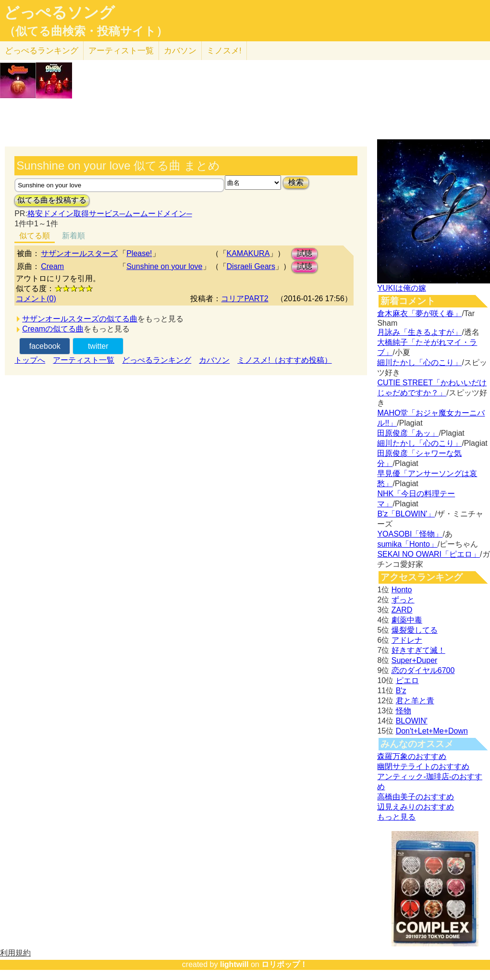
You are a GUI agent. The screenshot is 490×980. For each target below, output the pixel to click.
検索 (296, 182)
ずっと (403, 600)
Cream (52, 266)
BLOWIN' (412, 721)
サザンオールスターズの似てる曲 (80, 319)
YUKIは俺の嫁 (401, 288)
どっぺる (42, 51)
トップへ (30, 360)
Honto (402, 590)
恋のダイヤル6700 (423, 670)
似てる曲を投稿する (52, 200)
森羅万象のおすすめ (412, 756)
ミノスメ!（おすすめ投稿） (284, 360)
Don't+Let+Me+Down (432, 731)
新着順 (73, 236)
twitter (98, 346)
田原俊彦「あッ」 (408, 433)
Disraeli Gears (251, 266)
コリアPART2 (245, 299)
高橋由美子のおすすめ (416, 797)
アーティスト (121, 51)
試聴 (305, 253)
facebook (45, 346)
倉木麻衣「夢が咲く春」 (419, 313)
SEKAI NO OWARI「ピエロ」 (429, 554)
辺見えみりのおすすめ (416, 807)
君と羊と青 (415, 701)
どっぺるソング (59, 12)
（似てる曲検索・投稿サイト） (86, 31)
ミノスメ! (224, 51)
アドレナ (407, 640)
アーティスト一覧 (84, 360)
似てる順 (35, 236)
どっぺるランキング (157, 360)
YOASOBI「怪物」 (410, 534)
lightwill (234, 964)
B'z (401, 691)
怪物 (404, 711)
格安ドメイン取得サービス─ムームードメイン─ (110, 214)
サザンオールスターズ (79, 253)
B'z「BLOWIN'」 (406, 514)
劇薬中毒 (407, 620)
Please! (139, 253)
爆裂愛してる (415, 630)
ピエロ (407, 680)
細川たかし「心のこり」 (419, 362)
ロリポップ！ (284, 964)
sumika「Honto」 (407, 544)
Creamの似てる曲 (53, 329)
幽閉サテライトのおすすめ (423, 766)
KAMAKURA (248, 253)
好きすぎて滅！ (418, 650)
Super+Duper (415, 660)
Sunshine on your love (164, 266)
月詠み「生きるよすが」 (419, 332)
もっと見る (396, 817)
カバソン (180, 51)
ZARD (402, 610)
